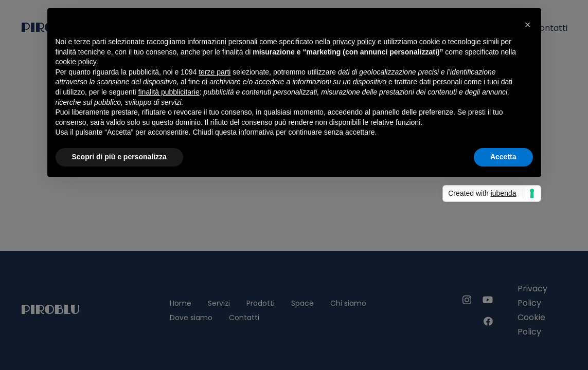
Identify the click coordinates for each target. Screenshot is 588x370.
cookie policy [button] (76, 62)
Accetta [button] (503, 157)
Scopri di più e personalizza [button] (119, 157)
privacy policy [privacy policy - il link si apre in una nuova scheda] (354, 42)
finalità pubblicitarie (169, 92)
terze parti (215, 72)
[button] (528, 25)
